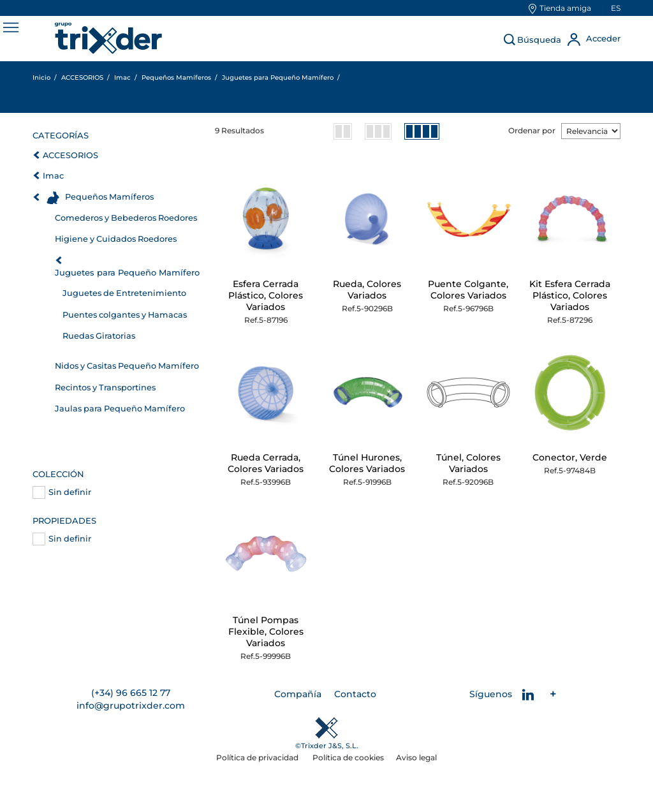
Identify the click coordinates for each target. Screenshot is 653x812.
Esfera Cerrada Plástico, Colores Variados (266, 295)
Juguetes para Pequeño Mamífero (127, 272)
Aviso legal (416, 757)
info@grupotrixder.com (131, 705)
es (616, 8)
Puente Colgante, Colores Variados (468, 290)
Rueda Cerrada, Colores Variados (266, 463)
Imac (53, 176)
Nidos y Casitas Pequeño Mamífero (127, 366)
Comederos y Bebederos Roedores (126, 218)
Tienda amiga (565, 8)
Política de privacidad (258, 757)
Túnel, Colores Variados (468, 463)
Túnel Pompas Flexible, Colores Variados (266, 631)
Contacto (355, 694)
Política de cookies (348, 757)
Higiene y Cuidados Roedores (116, 239)
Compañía (298, 694)
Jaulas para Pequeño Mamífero (120, 409)
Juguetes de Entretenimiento (124, 293)
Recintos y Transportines (105, 388)
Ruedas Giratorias (99, 336)
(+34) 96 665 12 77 (131, 693)
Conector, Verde (570, 457)
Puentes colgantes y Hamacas (125, 315)
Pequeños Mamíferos (109, 197)
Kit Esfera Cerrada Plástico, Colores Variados (570, 295)
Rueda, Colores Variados (367, 290)
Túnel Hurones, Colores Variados (367, 463)
